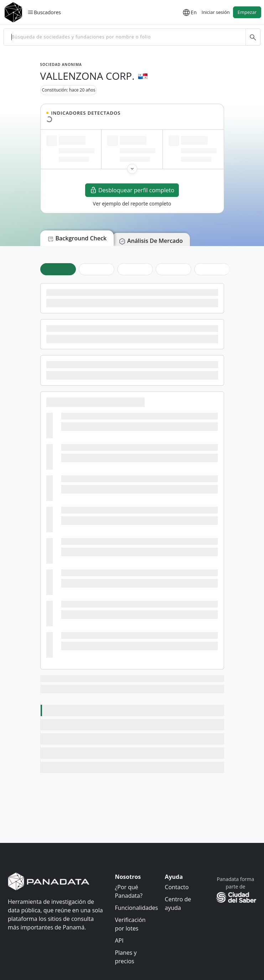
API (119, 940)
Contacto (177, 887)
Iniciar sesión (216, 12)
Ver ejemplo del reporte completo (132, 204)
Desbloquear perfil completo (132, 190)
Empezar (247, 12)
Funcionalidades (136, 908)
